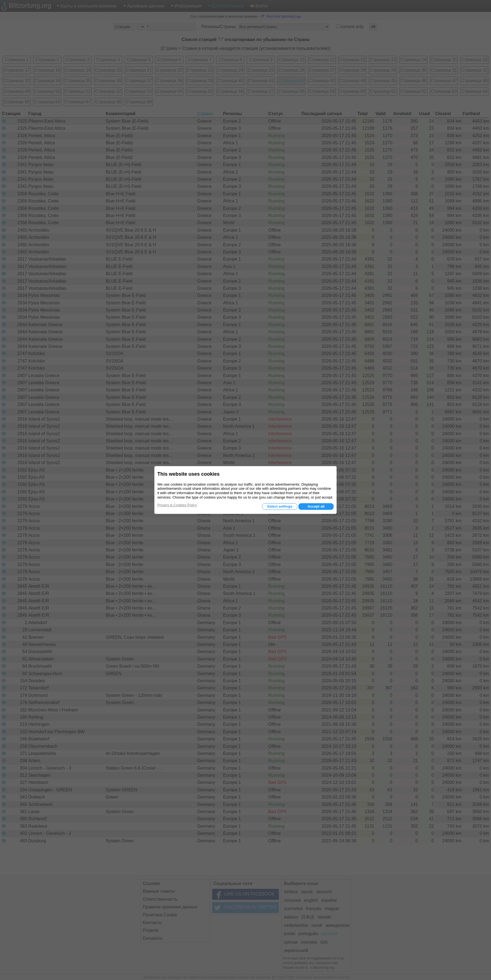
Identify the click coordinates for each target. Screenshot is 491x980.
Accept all (316, 506)
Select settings (280, 506)
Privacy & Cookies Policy (177, 505)
